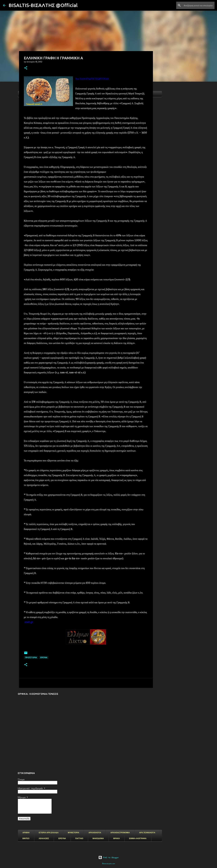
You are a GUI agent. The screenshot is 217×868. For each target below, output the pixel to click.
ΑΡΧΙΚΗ (26, 833)
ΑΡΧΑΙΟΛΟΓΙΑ (95, 833)
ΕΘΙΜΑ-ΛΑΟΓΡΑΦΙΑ (138, 838)
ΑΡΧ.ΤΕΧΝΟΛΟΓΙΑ (147, 833)
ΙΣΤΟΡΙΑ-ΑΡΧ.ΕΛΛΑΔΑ (49, 833)
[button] (26, 68)
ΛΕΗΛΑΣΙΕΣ (44, 838)
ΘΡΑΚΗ (116, 838)
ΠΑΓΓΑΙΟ (79, 838)
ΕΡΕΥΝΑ (62, 838)
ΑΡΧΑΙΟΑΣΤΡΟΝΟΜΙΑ (120, 833)
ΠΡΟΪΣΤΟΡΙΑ (31, 657)
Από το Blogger (109, 857)
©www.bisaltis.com (109, 864)
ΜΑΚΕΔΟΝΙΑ (98, 838)
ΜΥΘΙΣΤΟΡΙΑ (74, 833)
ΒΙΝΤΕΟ (26, 838)
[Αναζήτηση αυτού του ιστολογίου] (198, 5)
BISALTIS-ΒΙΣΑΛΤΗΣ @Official (43, 5)
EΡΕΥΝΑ (44, 657)
